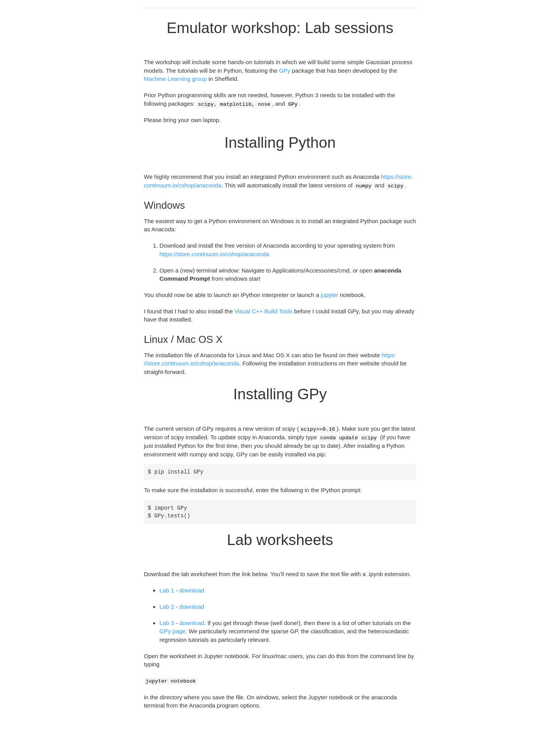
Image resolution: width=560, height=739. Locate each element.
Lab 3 (167, 623)
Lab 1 (167, 590)
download (192, 590)
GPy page (172, 631)
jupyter (330, 295)
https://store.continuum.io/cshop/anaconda (214, 254)
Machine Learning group (175, 79)
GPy (284, 71)
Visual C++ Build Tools (264, 311)
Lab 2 (167, 607)
